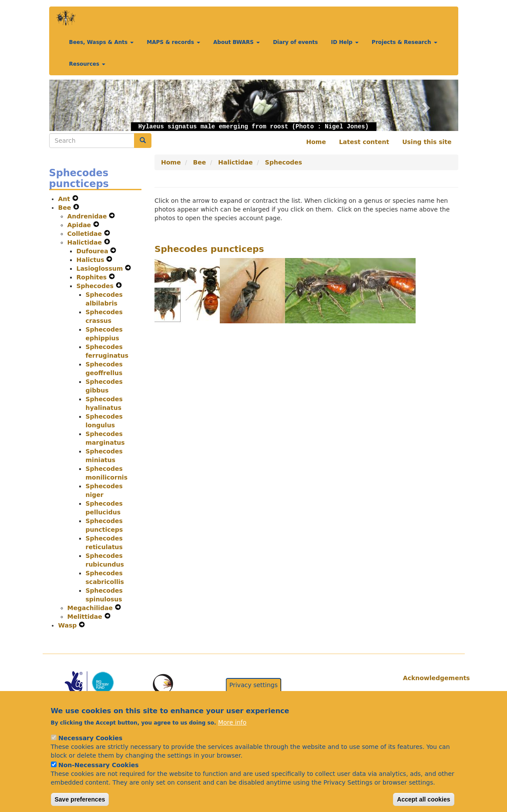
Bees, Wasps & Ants (102, 42)
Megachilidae (91, 608)
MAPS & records (173, 42)
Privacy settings (253, 696)
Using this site (427, 142)
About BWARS (237, 42)
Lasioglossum (101, 268)
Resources (87, 64)
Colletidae (86, 234)
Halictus (92, 260)
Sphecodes (96, 286)
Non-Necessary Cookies (99, 776)
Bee (66, 208)
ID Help (345, 42)
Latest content (364, 142)
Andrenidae (88, 216)
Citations (418, 695)
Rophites (93, 277)
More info (232, 734)
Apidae (81, 225)
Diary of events (295, 42)
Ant (65, 199)
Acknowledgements (427, 678)
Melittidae (86, 617)
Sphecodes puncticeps (209, 249)
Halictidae (86, 242)
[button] (80, 105)
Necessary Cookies (90, 749)
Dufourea (94, 251)
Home (316, 142)
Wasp (69, 625)
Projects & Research (405, 42)
